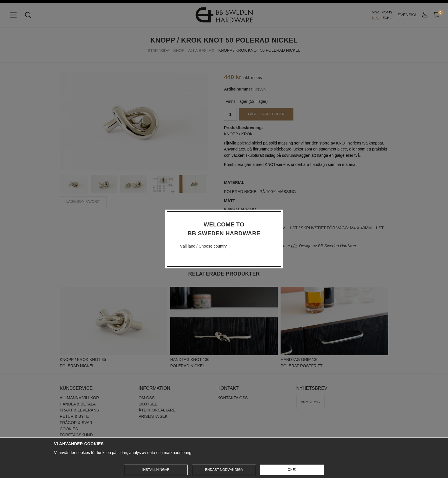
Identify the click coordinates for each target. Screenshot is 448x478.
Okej (292, 470)
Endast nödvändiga (224, 470)
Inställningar (156, 470)
